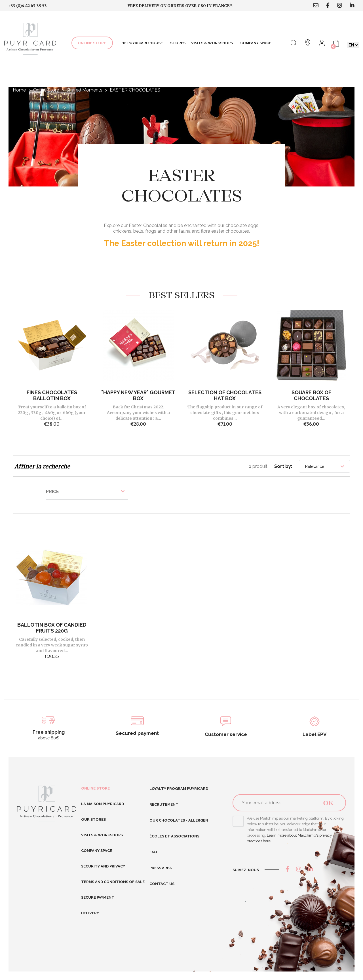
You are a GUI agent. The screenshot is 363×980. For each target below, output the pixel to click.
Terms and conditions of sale (113, 882)
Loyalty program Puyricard (179, 789)
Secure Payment (98, 897)
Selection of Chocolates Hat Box (225, 395)
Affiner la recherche (42, 466)
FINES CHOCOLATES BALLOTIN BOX (52, 395)
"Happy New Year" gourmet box (138, 395)
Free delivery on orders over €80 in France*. (180, 6)
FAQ (153, 852)
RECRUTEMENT (164, 804)
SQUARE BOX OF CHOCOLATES (311, 395)
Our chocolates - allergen (179, 820)
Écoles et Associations (174, 836)
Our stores (93, 819)
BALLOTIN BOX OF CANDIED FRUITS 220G (52, 628)
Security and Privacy (103, 866)
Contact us (162, 884)
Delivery (90, 913)
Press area (161, 868)
